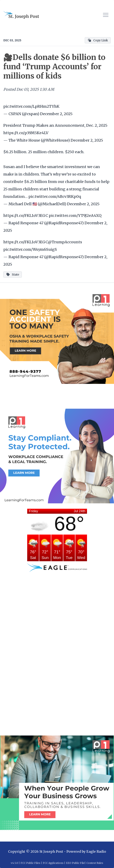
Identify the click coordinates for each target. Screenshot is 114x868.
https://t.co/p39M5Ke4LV (26, 133)
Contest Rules (95, 863)
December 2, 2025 (56, 114)
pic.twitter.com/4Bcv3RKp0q (55, 196)
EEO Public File (75, 863)
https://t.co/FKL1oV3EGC (26, 216)
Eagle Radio (96, 851)
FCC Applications (53, 863)
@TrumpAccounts (65, 242)
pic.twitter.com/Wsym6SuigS (30, 249)
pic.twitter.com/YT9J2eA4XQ (75, 216)
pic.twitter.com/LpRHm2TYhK (31, 106)
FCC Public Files (30, 863)
